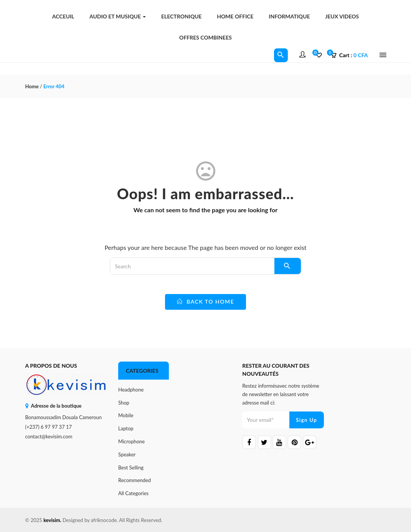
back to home (206, 302)
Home (32, 86)
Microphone (131, 441)
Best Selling (131, 468)
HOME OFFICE (235, 16)
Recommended (135, 480)
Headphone (131, 390)
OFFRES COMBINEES (205, 37)
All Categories (133, 493)
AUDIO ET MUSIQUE (118, 16)
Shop (124, 403)
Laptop (126, 428)
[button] (352, 55)
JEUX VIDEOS (342, 16)
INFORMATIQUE (289, 16)
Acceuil (63, 16)
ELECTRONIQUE (182, 16)
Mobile (126, 415)
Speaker (127, 454)
